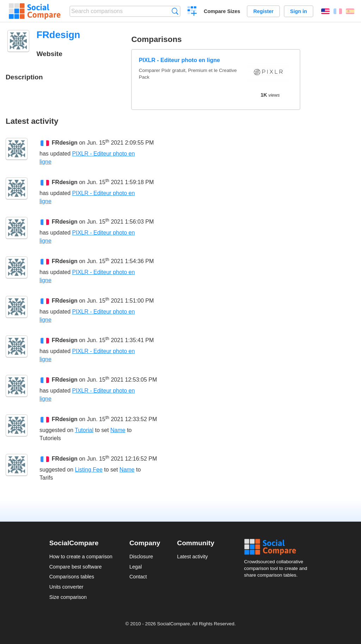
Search (175, 11)
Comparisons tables (72, 577)
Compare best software (76, 567)
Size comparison (68, 597)
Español (350, 11)
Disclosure (141, 557)
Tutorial (84, 430)
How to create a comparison (81, 557)
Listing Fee (89, 470)
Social (278, 547)
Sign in (299, 11)
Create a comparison (192, 12)
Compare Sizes (222, 11)
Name (118, 430)
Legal (136, 567)
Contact (138, 577)
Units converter (66, 587)
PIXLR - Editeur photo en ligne (179, 60)
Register (263, 11)
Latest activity (192, 557)
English (325, 11)
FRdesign (65, 143)
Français (338, 11)
